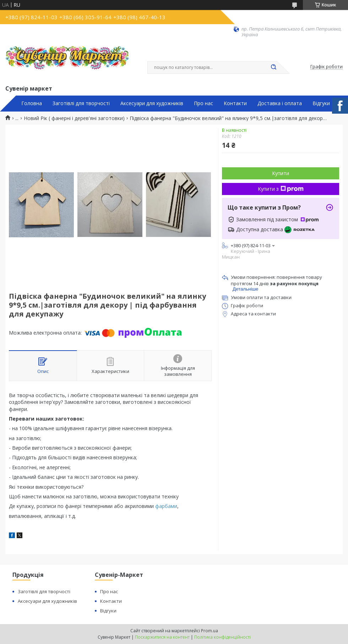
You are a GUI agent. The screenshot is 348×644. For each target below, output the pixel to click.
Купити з (281, 189)
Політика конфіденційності (222, 637)
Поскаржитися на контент (162, 637)
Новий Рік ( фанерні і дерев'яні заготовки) (74, 118)
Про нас (203, 103)
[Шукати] (273, 67)
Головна (32, 103)
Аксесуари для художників (152, 103)
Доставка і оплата (280, 103)
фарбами (166, 506)
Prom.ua (210, 631)
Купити (281, 173)
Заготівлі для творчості (81, 103)
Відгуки (321, 103)
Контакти (235, 103)
